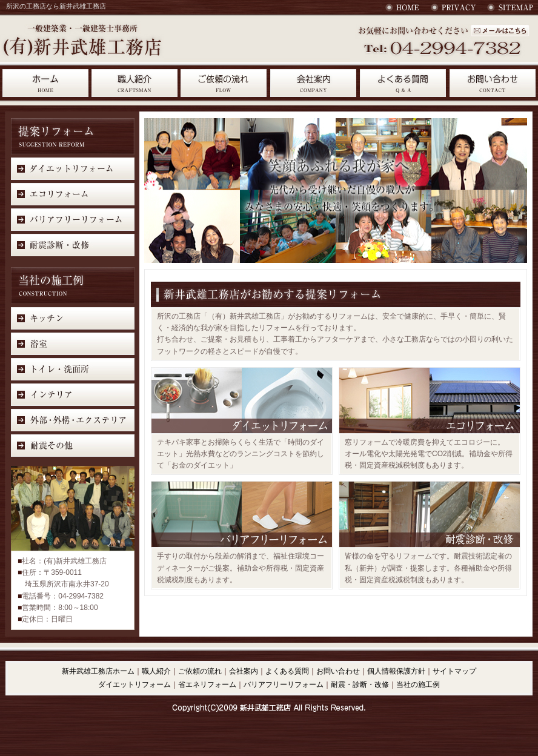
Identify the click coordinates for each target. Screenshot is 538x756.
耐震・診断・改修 (360, 685)
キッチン (73, 318)
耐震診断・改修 (73, 245)
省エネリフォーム (207, 685)
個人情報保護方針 (396, 671)
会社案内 (314, 83)
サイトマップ (510, 7)
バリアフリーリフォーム (73, 220)
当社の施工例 (418, 685)
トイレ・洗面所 (73, 369)
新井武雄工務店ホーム (98, 671)
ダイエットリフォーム (73, 169)
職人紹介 (134, 83)
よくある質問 (403, 83)
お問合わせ (493, 83)
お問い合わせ (500, 31)
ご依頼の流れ (224, 83)
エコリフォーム (73, 194)
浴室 (73, 343)
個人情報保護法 (454, 7)
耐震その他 (73, 445)
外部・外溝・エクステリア (73, 419)
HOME (403, 7)
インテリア (73, 394)
